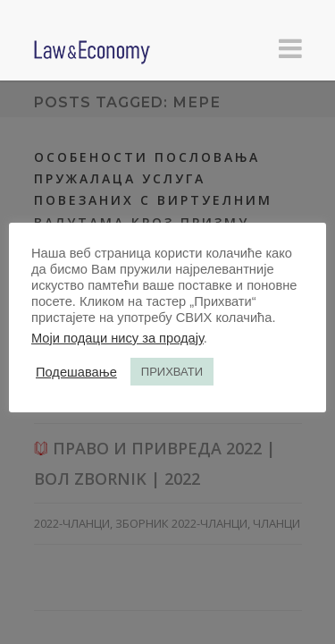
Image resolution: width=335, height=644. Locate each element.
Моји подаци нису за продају (117, 338)
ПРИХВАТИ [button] (172, 372)
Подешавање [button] (76, 372)
